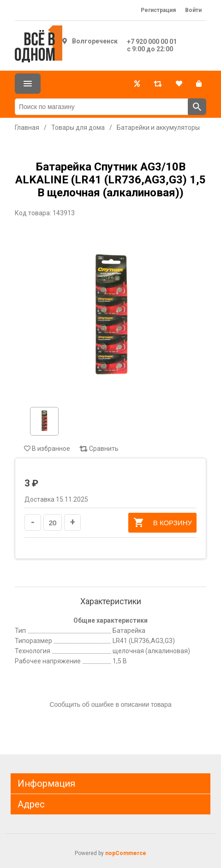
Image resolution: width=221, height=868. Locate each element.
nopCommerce (126, 853)
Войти (193, 10)
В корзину (162, 522)
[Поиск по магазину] (102, 107)
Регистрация (158, 10)
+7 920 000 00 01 (152, 42)
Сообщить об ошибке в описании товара (110, 704)
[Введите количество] (53, 522)
